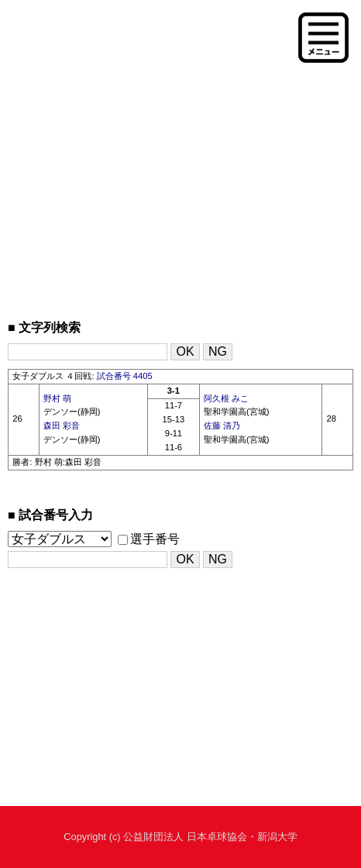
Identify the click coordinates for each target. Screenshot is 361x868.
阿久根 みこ (226, 398)
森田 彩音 (62, 425)
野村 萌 (57, 398)
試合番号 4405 (125, 376)
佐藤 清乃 (222, 425)
